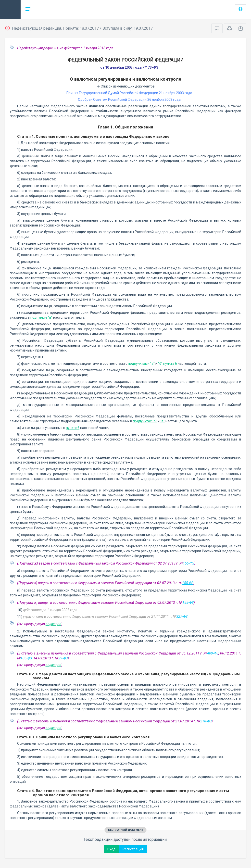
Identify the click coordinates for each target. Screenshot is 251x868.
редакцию (53, 624)
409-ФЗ (213, 653)
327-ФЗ (182, 616)
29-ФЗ (63, 658)
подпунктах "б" (145, 421)
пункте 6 (73, 428)
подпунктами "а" (141, 364)
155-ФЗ (188, 563)
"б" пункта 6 (168, 364)
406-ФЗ (26, 658)
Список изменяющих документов (126, 86)
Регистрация (133, 849)
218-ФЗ (206, 721)
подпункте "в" (41, 317)
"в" (163, 421)
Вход (111, 849)
